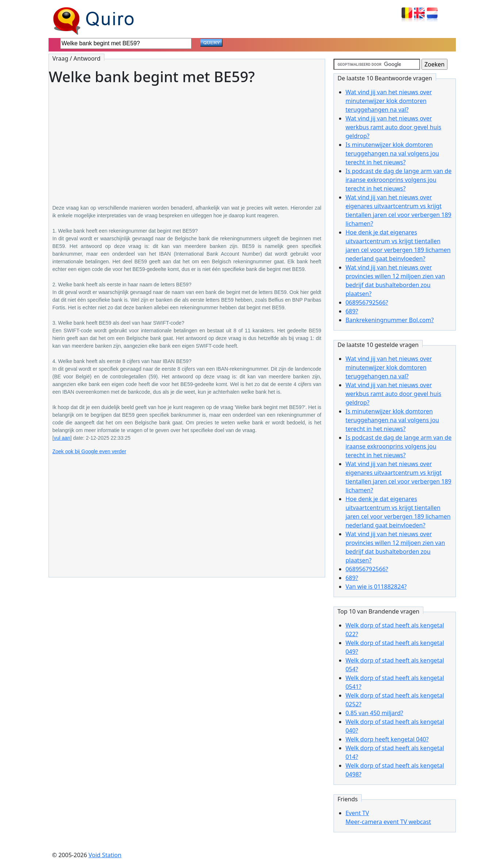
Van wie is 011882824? (376, 587)
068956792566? (367, 302)
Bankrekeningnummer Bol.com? (390, 320)
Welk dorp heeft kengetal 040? (387, 739)
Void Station (105, 855)
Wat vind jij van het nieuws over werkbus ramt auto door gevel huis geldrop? (393, 127)
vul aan (62, 438)
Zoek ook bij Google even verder (89, 451)
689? (352, 311)
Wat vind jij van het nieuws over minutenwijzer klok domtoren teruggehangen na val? (389, 101)
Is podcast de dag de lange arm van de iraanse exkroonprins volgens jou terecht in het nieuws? (399, 180)
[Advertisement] (187, 140)
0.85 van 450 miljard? (374, 713)
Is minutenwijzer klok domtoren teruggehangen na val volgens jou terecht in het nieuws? (392, 153)
